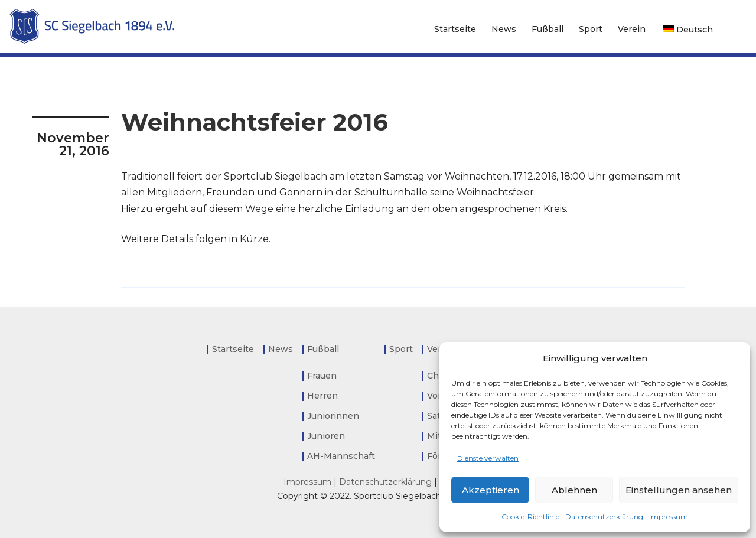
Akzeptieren (491, 490)
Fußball (548, 29)
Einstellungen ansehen (679, 490)
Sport (591, 29)
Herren (322, 396)
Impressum (669, 516)
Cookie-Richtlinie (530, 516)
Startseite (455, 29)
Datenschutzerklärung (604, 516)
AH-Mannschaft (341, 456)
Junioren (326, 436)
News (504, 29)
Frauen (322, 376)
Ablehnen (574, 490)
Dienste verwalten (488, 458)
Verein (632, 29)
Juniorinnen (333, 416)
